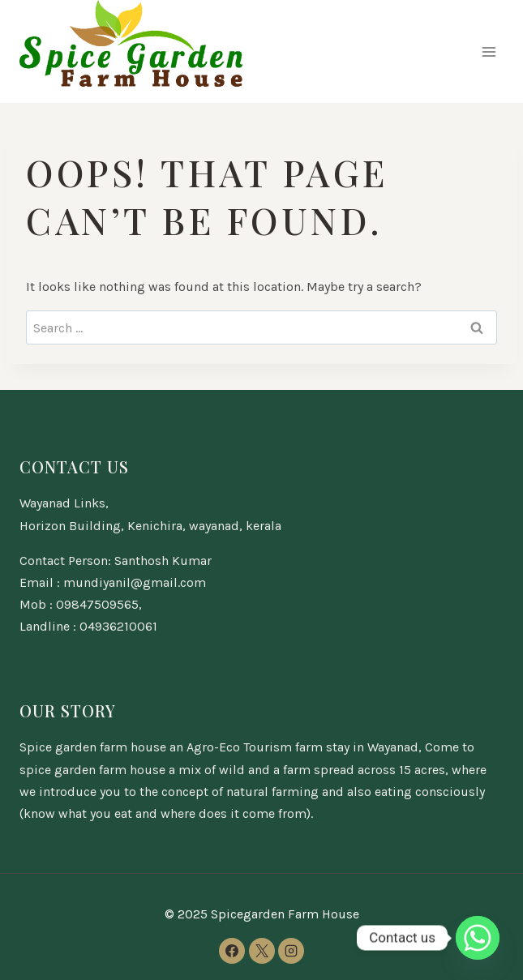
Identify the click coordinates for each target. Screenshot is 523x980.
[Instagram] (291, 951)
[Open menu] (489, 51)
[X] (262, 951)
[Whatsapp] (478, 938)
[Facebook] (232, 951)
